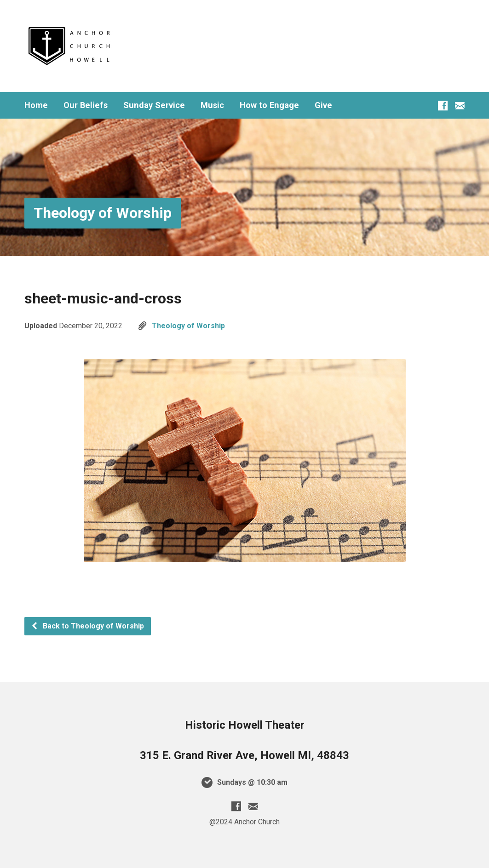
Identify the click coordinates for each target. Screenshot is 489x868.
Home (36, 105)
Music (212, 105)
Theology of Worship (103, 213)
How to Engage (269, 105)
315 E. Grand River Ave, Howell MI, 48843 (244, 755)
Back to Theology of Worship (87, 626)
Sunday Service (154, 105)
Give (323, 105)
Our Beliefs (86, 105)
